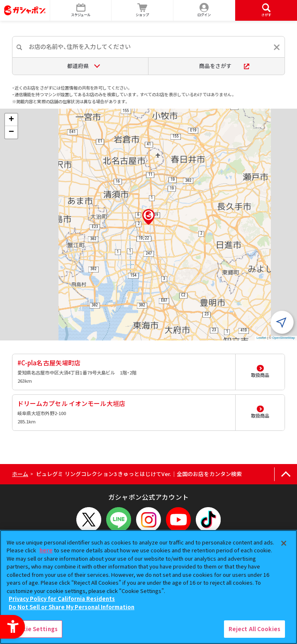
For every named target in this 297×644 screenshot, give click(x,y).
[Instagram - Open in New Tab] (148, 520)
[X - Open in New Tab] (89, 520)
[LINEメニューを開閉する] (119, 520)
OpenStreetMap (284, 338)
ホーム (20, 474)
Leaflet (262, 338)
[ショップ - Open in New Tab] (142, 10)
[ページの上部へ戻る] (286, 474)
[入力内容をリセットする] (277, 47)
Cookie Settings (34, 629)
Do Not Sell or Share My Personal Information (72, 607)
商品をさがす (224, 66)
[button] (148, 217)
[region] (148, 587)
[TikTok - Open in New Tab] (208, 520)
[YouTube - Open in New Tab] (178, 520)
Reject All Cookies (254, 629)
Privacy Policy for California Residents (62, 599)
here (46, 550)
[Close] (284, 543)
